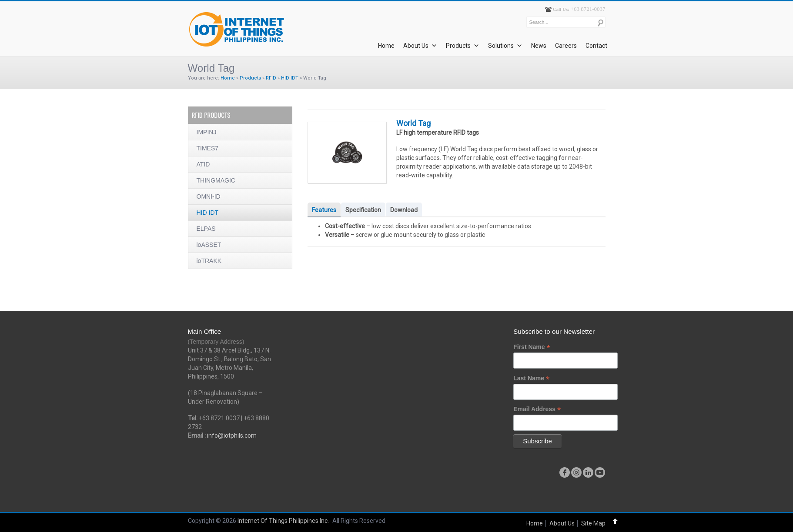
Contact (596, 46)
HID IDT (290, 78)
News (539, 46)
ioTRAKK (209, 261)
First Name (532, 347)
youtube (600, 472)
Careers (566, 46)
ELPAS (206, 229)
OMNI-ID (209, 196)
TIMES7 (208, 148)
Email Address (537, 409)
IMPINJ (207, 132)
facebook (565, 472)
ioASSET (209, 245)
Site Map (593, 523)
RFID (271, 78)
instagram (576, 472)
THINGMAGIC (216, 180)
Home (386, 46)
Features (324, 210)
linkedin (588, 472)
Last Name (531, 378)
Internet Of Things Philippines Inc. (283, 521)
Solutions (505, 46)
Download (404, 210)
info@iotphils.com (232, 436)
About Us (420, 46)
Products (463, 46)
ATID (203, 164)
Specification (363, 210)
